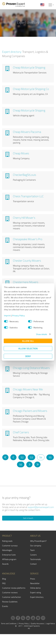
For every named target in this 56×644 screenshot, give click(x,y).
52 (22, 457)
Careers (33, 555)
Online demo (35, 588)
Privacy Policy (18, 315)
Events (5, 606)
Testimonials (35, 559)
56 (21, 464)
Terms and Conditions (9, 623)
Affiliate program (9, 559)
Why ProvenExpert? (38, 541)
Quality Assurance (37, 623)
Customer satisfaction (11, 597)
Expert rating (36, 592)
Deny (28, 356)
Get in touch (28, 518)
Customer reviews (10, 592)
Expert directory (37, 597)
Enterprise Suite (9, 555)
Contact (33, 564)
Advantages (7, 550)
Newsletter (35, 583)
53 (31, 457)
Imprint (7, 315)
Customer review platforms (14, 588)
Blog (4, 579)
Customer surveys (10, 546)
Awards (5, 564)
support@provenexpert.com (41, 507)
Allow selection (28, 348)
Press (33, 579)
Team (32, 550)
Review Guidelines (10, 602)
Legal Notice (51, 623)
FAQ (4, 583)
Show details (42, 334)
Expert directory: (12, 52)
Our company (36, 546)
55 (50, 457)
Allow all (28, 341)
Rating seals (7, 541)
